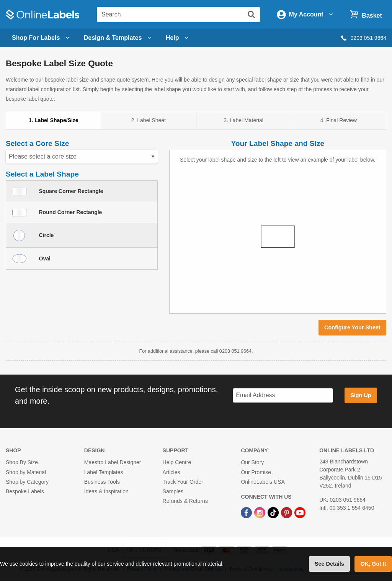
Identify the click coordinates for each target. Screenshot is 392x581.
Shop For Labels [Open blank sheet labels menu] (42, 38)
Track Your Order (183, 482)
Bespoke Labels (25, 491)
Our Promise (256, 472)
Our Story (252, 462)
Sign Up (361, 395)
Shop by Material (26, 472)
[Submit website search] (251, 14)
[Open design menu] (119, 38)
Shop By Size (22, 462)
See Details (329, 564)
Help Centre (177, 462)
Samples (173, 491)
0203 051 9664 (363, 38)
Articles (171, 472)
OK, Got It (373, 564)
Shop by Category (27, 482)
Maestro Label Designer (113, 462)
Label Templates (104, 472)
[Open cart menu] (365, 14)
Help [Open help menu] (178, 38)
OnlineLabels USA (263, 482)
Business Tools (102, 482)
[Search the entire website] (178, 15)
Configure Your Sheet (352, 327)
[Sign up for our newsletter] (283, 395)
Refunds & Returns (185, 501)
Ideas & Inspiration (106, 491)
